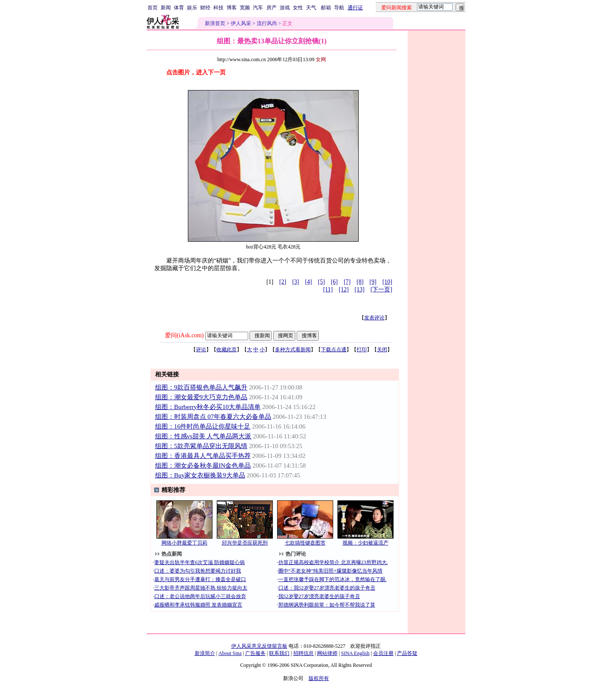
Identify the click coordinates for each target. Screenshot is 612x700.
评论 (201, 350)
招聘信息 (303, 653)
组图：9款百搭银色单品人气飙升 (201, 387)
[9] (373, 282)
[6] (334, 282)
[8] (360, 282)
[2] (283, 282)
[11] (328, 289)
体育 (179, 8)
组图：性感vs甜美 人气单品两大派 (203, 436)
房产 (272, 8)
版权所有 (319, 678)
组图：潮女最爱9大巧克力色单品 (201, 397)
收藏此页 (227, 350)
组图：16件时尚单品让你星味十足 (203, 426)
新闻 (166, 8)
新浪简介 (205, 653)
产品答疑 (407, 653)
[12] (344, 289)
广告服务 (255, 653)
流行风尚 (267, 23)
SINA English (355, 653)
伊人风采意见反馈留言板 (259, 646)
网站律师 (327, 653)
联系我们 (279, 653)
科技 (218, 8)
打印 (362, 350)
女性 (298, 8)
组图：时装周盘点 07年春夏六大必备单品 (213, 417)
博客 (232, 8)
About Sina (230, 653)
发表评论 (374, 318)
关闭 (382, 350)
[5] (321, 282)
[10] (387, 282)
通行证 (355, 8)
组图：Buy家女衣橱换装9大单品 (200, 475)
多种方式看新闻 (293, 350)
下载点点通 (334, 350)
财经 (205, 8)
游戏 (285, 8)
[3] (295, 282)
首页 (153, 8)
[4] (309, 282)
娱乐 (192, 8)
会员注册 (383, 653)
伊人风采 (241, 23)
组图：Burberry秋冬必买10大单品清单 (208, 407)
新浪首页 (215, 23)
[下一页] (381, 289)
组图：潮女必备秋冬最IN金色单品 (203, 466)
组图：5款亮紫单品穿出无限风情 (201, 446)
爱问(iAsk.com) (184, 335)
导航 (339, 8)
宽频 (245, 8)
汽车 (258, 8)
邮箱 (326, 8)
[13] (359, 289)
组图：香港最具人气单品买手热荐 (203, 456)
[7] (347, 282)
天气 (311, 8)
